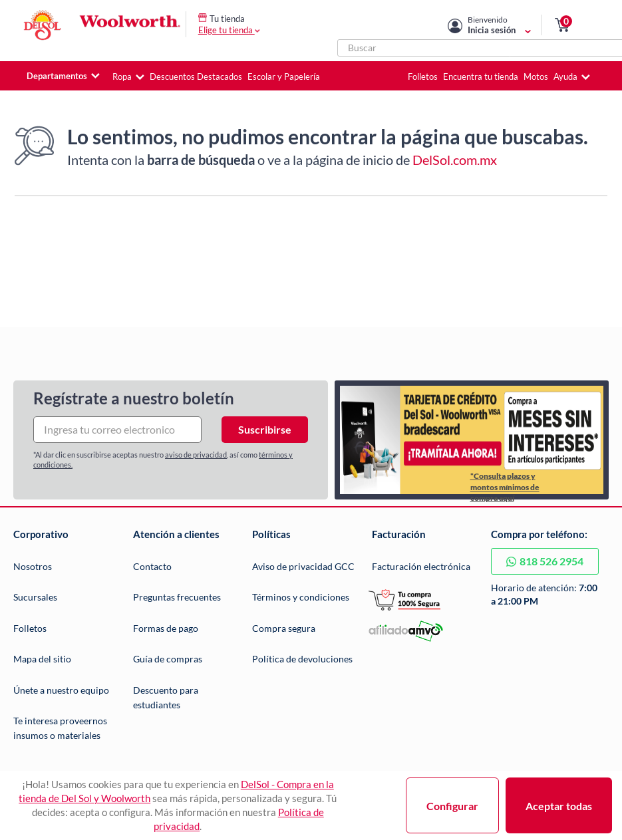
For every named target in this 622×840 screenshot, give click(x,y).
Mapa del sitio (42, 659)
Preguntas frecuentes (177, 597)
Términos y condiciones (301, 597)
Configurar (452, 806)
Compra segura (284, 628)
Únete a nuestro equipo (61, 690)
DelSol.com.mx (455, 160)
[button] (562, 25)
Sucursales (35, 597)
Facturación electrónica (421, 566)
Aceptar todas (559, 806)
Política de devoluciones (302, 659)
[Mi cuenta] (500, 25)
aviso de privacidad (196, 455)
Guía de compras (168, 659)
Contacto (152, 566)
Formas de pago (166, 628)
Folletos (30, 628)
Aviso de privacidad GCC (303, 566)
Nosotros (33, 566)
